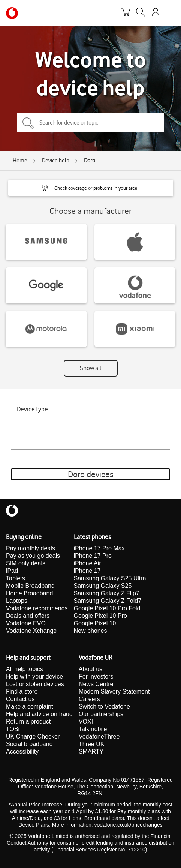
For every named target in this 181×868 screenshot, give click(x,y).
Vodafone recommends (37, 608)
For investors (96, 677)
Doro (90, 161)
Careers (89, 699)
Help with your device (34, 677)
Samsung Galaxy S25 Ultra (110, 578)
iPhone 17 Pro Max (99, 548)
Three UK (91, 744)
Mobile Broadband (30, 586)
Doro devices (90, 474)
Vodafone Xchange (31, 631)
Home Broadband (29, 593)
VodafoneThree (99, 737)
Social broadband (29, 744)
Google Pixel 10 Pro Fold (107, 608)
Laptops (17, 601)
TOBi (13, 729)
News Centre (96, 684)
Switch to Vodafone (104, 707)
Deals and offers (28, 616)
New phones (90, 631)
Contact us (20, 699)
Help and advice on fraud (39, 714)
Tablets (16, 578)
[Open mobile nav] (171, 13)
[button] (91, 188)
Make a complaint (29, 707)
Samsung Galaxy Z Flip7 (107, 593)
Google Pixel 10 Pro (100, 616)
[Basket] (126, 13)
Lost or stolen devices (35, 684)
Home (20, 161)
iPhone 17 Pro (93, 556)
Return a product (28, 722)
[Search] (141, 13)
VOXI (86, 722)
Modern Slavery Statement (114, 692)
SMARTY (91, 752)
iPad (12, 571)
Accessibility (22, 752)
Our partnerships (101, 714)
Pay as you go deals (33, 556)
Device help (56, 161)
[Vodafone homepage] (12, 13)
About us (90, 669)
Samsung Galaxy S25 (103, 586)
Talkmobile (93, 729)
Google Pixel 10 (95, 623)
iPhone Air (88, 563)
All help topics (25, 669)
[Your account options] (156, 13)
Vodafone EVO (26, 623)
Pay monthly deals (31, 548)
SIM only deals (26, 563)
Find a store (22, 692)
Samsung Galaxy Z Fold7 (108, 601)
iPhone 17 (87, 571)
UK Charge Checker (33, 737)
